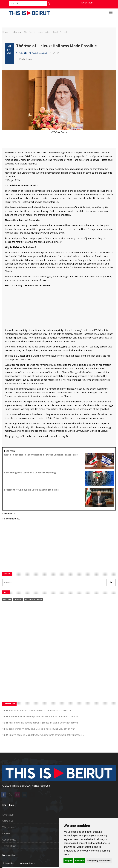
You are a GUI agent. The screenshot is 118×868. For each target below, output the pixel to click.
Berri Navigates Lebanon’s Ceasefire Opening (30, 473)
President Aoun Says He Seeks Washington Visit (31, 490)
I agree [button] (68, 861)
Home (6, 32)
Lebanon (16, 32)
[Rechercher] (111, 582)
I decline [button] (79, 861)
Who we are (9, 827)
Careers (6, 833)
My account (87, 3)
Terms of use (9, 846)
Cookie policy (9, 840)
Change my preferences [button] (99, 861)
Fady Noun (26, 59)
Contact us (8, 821)
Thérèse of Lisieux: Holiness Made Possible (56, 46)
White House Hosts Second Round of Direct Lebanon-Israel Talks (41, 455)
